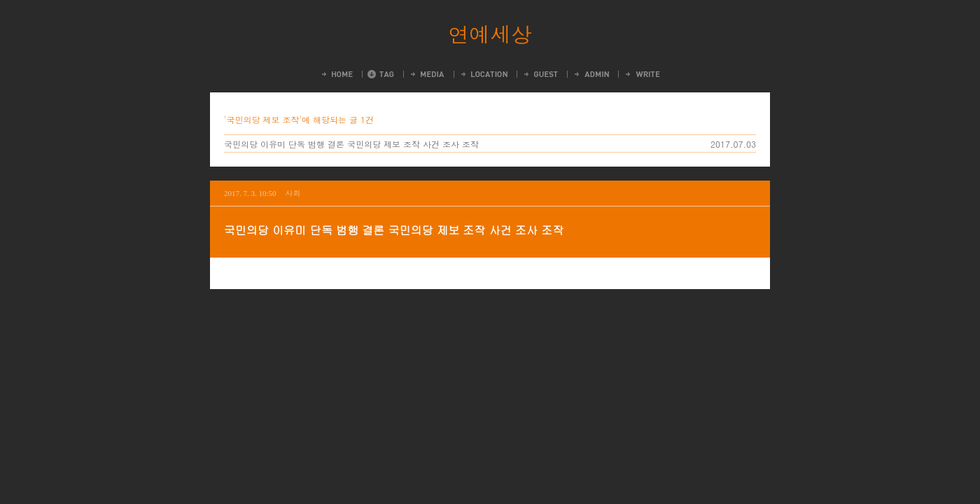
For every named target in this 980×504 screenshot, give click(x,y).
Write (642, 74)
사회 (293, 193)
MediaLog (427, 74)
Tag (381, 74)
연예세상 (490, 34)
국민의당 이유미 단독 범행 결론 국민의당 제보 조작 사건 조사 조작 (351, 144)
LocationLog (483, 74)
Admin (591, 74)
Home (336, 74)
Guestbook (540, 74)
